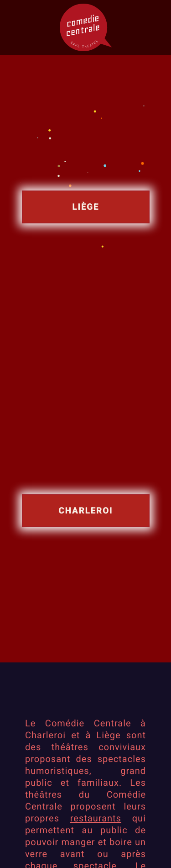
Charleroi (85, 510)
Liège (85, 206)
